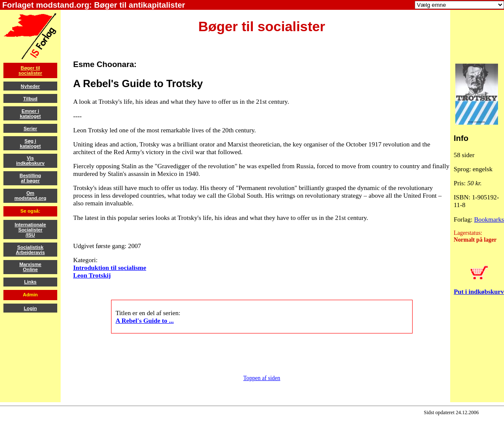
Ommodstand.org (31, 196)
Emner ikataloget (30, 114)
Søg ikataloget (30, 143)
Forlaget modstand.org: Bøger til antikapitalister (92, 5)
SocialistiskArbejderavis (30, 250)
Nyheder (31, 86)
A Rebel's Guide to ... (145, 320)
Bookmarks (489, 219)
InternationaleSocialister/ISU (30, 230)
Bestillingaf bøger (30, 178)
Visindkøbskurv (31, 161)
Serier (30, 129)
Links (30, 282)
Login (30, 308)
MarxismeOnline (30, 267)
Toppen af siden (262, 378)
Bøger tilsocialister (30, 70)
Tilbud (30, 99)
